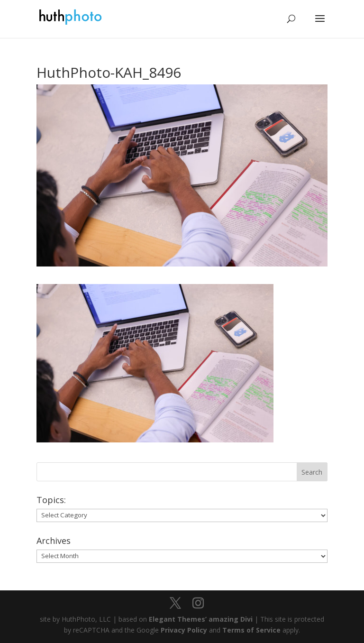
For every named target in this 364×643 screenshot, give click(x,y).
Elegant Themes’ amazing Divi (200, 619)
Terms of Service (251, 630)
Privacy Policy (184, 630)
